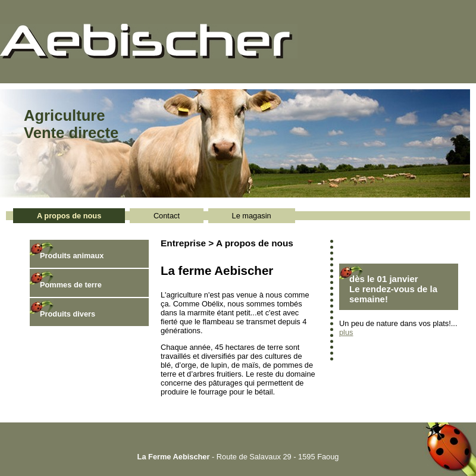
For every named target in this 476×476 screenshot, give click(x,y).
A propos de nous (69, 216)
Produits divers (68, 314)
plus (346, 332)
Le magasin (252, 216)
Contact (167, 216)
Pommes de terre (71, 285)
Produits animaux (72, 256)
